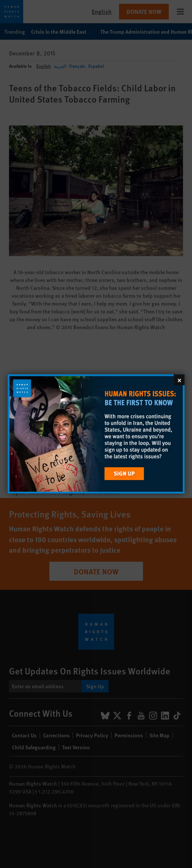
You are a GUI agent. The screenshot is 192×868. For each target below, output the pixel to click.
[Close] (179, 380)
